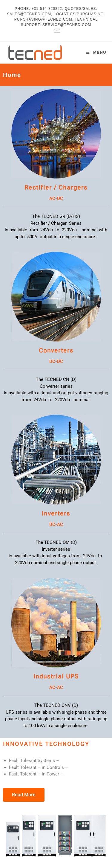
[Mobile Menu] (96, 52)
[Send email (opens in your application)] (56, 31)
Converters (56, 350)
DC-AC (56, 524)
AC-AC (56, 687)
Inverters (56, 513)
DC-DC (56, 361)
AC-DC (56, 198)
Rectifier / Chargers (56, 187)
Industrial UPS (56, 676)
